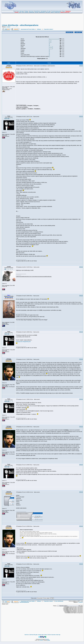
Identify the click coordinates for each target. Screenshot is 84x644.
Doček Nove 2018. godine (33, 635)
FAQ (20, 12)
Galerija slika (32, 12)
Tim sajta (49, 11)
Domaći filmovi (37, 11)
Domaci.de (47, 639)
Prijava (63, 11)
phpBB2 (49, 640)
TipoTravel (49, 635)
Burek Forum (27, 635)
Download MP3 (42, 12)
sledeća (9, 27)
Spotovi (52, 12)
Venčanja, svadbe (41, 635)
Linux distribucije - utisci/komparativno (20, 25)
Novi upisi (22, 11)
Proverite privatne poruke (56, 11)
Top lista (37, 12)
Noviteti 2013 (57, 12)
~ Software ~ (39, 29)
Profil (23, 12)
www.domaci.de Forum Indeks (28, 29)
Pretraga (26, 11)
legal (59, 635)
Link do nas (31, 11)
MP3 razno (48, 12)
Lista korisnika (43, 11)
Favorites (26, 12)
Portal (15, 11)
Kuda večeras (53, 635)
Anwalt (57, 635)
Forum (18, 11)
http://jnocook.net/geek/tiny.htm (23, 342)
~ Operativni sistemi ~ (48, 29)
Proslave (45, 635)
